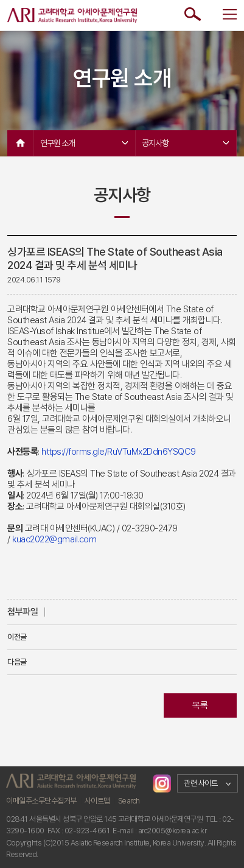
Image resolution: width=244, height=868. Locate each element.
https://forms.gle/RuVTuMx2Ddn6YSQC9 (119, 452)
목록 (200, 705)
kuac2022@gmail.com (54, 539)
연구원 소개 (84, 143)
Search (129, 801)
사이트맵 (97, 801)
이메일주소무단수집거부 (41, 801)
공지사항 (185, 143)
